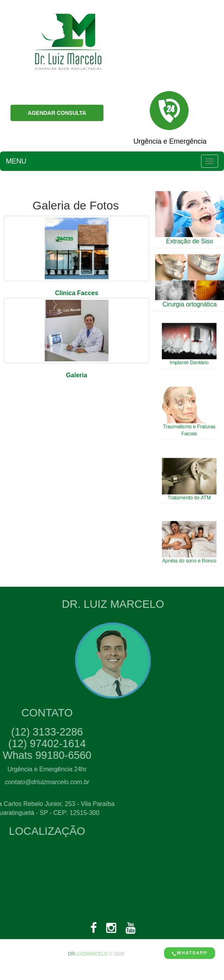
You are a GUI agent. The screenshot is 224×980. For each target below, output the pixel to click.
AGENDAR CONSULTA (57, 113)
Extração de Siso (190, 241)
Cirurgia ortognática (190, 304)
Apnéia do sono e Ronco (189, 558)
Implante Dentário (189, 361)
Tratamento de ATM (189, 495)
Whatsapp (190, 953)
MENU (16, 161)
